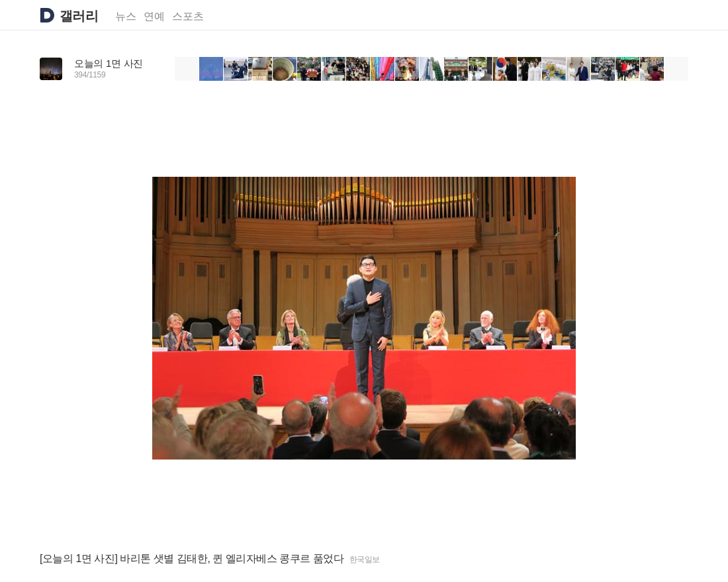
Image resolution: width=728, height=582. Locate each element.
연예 (154, 16)
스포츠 (188, 16)
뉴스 (126, 16)
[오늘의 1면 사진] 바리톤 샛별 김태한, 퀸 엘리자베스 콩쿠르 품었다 (192, 558)
